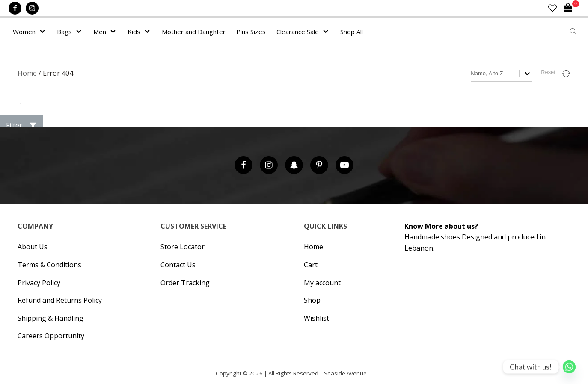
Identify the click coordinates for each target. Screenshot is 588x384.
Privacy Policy (39, 283)
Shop (312, 300)
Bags (64, 32)
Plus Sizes (251, 32)
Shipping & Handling (50, 318)
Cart (311, 265)
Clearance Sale (298, 32)
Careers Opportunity (51, 336)
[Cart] (571, 8)
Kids (134, 32)
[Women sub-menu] (44, 32)
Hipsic (372, 375)
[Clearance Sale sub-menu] (327, 32)
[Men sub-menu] (115, 32)
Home (27, 73)
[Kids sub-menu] (149, 32)
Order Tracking (185, 283)
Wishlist (316, 318)
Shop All (352, 32)
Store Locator (183, 247)
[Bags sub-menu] (80, 32)
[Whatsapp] (569, 367)
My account (322, 283)
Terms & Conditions (49, 265)
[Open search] (573, 32)
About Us (33, 247)
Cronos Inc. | (370, 375)
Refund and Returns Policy (60, 300)
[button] (22, 126)
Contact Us (178, 265)
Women (24, 32)
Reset (548, 72)
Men (100, 32)
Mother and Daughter (194, 32)
